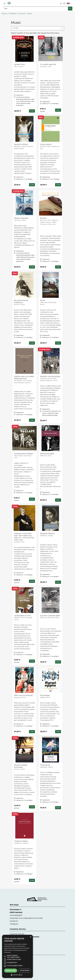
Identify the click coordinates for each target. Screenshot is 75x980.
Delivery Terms (16, 957)
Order (32, 111)
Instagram (14, 924)
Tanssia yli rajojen (21, 841)
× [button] (31, 937)
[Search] (37, 8)
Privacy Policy (15, 961)
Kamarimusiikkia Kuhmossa (21, 766)
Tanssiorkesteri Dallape (23, 453)
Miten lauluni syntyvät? (24, 695)
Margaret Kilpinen (47, 533)
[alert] (17, 956)
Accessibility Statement (19, 967)
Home (4, 13)
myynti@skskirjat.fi (17, 946)
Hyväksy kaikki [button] (11, 970)
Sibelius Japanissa (21, 218)
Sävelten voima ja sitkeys (50, 376)
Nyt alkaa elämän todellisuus (21, 301)
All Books (13, 13)
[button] (69, 3)
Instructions (15, 964)
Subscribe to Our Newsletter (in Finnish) (26, 918)
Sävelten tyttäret (21, 144)
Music (30, 13)
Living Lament (46, 144)
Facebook (14, 921)
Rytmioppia (45, 695)
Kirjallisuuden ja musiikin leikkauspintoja (24, 377)
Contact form (15, 939)
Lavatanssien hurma (22, 615)
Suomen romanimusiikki (50, 615)
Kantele (43, 218)
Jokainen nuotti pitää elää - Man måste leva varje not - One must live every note (24, 536)
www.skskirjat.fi (16, 915)
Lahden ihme (19, 64)
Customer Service (17, 933)
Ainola (43, 300)
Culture (22, 13)
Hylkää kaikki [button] (25, 970)
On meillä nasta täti (48, 64)
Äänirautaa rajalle (47, 453)
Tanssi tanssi (45, 765)
